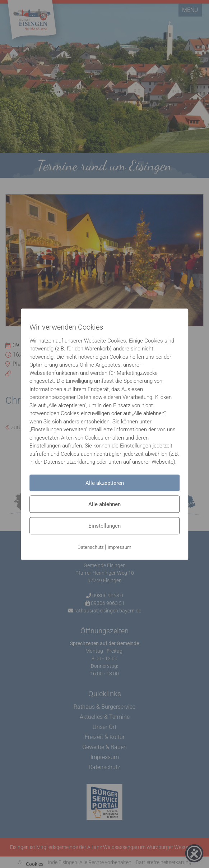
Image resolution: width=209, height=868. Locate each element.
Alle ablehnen (104, 504)
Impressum (120, 547)
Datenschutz (90, 547)
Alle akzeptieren (105, 483)
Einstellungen (104, 525)
